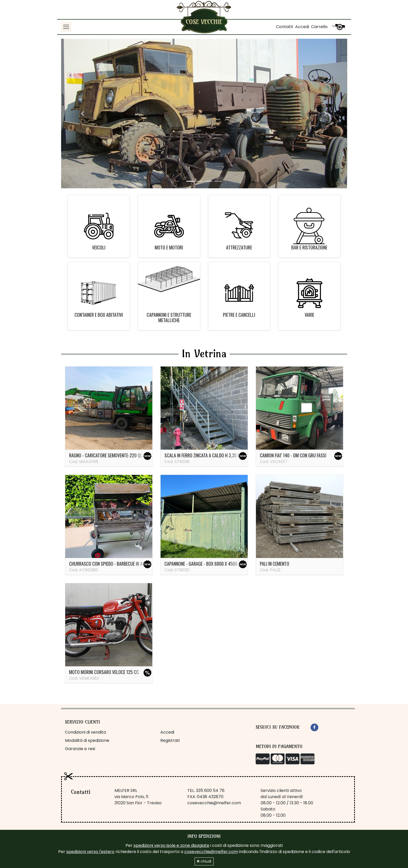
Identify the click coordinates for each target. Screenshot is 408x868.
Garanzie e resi (80, 749)
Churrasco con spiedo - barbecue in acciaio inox (116, 564)
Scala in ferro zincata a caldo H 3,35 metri (206, 455)
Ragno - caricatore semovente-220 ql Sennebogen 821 (121, 455)
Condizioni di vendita (85, 732)
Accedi (302, 27)
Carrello (319, 27)
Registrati (170, 740)
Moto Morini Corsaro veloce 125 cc (104, 672)
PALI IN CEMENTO (274, 564)
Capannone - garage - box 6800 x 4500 (201, 564)
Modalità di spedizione (87, 740)
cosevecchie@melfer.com (214, 803)
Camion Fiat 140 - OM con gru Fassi (293, 455)
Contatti (285, 27)
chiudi (204, 861)
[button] (83, 113)
